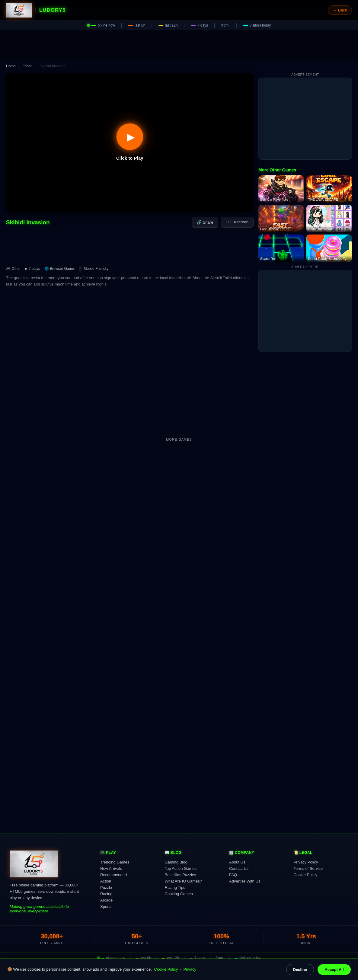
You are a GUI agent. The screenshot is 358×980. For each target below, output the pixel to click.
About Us (237, 862)
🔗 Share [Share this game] (205, 222)
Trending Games (115, 862)
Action (106, 881)
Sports (106, 907)
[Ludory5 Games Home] (19, 10)
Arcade (106, 900)
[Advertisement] (179, 46)
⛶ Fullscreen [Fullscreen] (237, 222)
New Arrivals (111, 868)
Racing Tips (175, 887)
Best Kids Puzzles (181, 875)
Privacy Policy (306, 862)
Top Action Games (181, 868)
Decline (300, 970)
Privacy (190, 969)
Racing (106, 894)
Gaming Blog (176, 862)
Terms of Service (308, 868)
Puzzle (106, 887)
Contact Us (239, 868)
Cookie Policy (166, 969)
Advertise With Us (245, 881)
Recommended (113, 875)
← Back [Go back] (340, 10)
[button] (130, 143)
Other (27, 66)
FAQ (233, 875)
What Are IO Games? (184, 881)
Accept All (334, 970)
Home (11, 66)
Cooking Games (179, 894)
